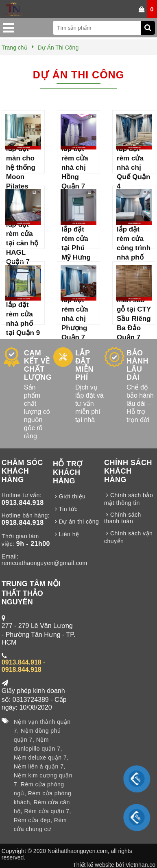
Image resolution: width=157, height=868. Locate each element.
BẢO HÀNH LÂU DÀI (137, 365)
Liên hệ (66, 534)
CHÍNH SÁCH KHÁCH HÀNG (128, 471)
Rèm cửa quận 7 (47, 811)
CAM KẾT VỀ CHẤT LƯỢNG (38, 365)
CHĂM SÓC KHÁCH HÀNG (22, 471)
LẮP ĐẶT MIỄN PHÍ (84, 365)
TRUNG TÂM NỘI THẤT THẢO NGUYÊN (31, 593)
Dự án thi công (76, 522)
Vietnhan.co (140, 865)
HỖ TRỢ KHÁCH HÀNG (68, 472)
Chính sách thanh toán (123, 518)
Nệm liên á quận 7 (39, 766)
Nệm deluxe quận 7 (40, 758)
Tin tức (65, 509)
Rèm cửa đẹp (32, 820)
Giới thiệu (69, 496)
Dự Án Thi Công (78, 75)
